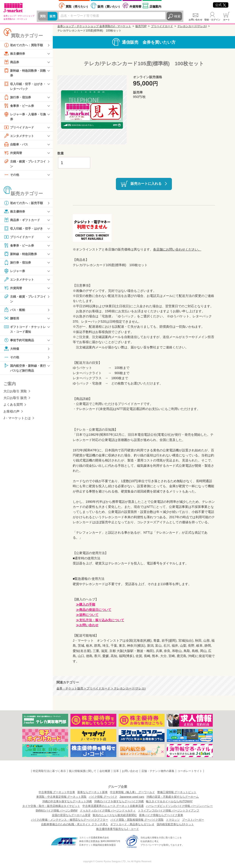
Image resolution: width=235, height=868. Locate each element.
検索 (177, 16)
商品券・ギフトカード (23, 222)
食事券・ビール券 (20, 106)
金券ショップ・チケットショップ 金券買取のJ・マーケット (94, 26)
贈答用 (12, 320)
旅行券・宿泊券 (18, 98)
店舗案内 (155, 7)
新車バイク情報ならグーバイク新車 (161, 815)
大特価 (12, 351)
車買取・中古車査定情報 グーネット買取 (61, 797)
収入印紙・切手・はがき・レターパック (23, 86)
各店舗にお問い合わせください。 (177, 249)
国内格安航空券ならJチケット (175, 824)
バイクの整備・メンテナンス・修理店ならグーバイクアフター (70, 820)
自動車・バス (17, 145)
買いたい (109, 7)
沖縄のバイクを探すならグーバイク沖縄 (119, 801)
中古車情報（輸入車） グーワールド (132, 792)
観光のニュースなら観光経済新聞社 (115, 815)
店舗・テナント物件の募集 (158, 771)
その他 (12, 176)
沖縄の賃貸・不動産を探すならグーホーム (173, 797)
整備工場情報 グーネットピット (177, 792)
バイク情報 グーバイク (103, 797)
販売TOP (141, 26)
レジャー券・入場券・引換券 (25, 117)
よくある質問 (13, 407)
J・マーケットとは (17, 421)
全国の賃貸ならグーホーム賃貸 (71, 815)
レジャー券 (15, 273)
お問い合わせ (196, 20)
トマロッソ (173, 820)
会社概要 (105, 771)
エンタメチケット (20, 137)
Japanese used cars (132, 797)
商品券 (12, 62)
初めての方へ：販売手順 (25, 205)
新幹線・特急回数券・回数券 (25, 73)
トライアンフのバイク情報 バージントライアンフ (169, 811)
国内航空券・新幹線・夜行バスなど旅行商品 (25, 370)
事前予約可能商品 (20, 342)
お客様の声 (11, 414)
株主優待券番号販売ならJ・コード (117, 829)
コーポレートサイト (190, 771)
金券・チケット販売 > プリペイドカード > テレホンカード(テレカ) (101, 689)
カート (227, 20)
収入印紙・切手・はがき (25, 230)
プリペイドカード (20, 128)
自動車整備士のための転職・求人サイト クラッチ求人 (74, 824)
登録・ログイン (212, 20)
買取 (43, 16)
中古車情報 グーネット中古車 (57, 792)
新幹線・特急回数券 (21, 256)
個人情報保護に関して (83, 771)
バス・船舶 (15, 312)
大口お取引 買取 (15, 394)
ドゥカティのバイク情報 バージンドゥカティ (108, 811)
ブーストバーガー (193, 820)
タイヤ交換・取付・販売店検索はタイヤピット (51, 806)
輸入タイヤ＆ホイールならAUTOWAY (169, 801)
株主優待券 (15, 54)
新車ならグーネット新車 (92, 792)
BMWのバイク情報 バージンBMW (57, 811)
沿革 (116, 771)
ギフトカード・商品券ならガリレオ (132, 824)
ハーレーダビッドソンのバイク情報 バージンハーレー (179, 806)
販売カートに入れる (146, 184)
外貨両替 (135, 7)
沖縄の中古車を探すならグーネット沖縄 (67, 801)
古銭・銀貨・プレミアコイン (25, 165)
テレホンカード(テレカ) (192, 26)
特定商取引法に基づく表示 (49, 771)
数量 (61, 153)
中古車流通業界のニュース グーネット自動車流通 (113, 806)
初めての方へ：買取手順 (25, 45)
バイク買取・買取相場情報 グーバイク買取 (137, 820)
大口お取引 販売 (15, 400)
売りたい (78, 7)
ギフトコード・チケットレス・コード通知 (25, 331)
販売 (53, 16)
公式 (221, 5)
